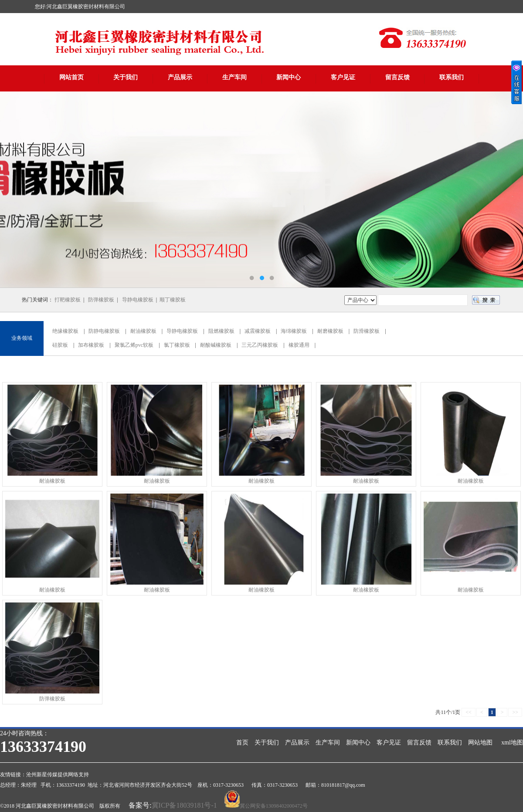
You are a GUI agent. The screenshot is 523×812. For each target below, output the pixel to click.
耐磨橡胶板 (330, 331)
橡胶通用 (299, 345)
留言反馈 (397, 77)
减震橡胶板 (258, 331)
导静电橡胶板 (138, 300)
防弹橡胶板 (101, 300)
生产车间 (234, 77)
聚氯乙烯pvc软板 (134, 345)
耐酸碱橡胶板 (216, 345)
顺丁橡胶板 (173, 300)
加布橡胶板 (91, 345)
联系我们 (452, 77)
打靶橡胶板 (68, 300)
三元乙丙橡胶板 (260, 345)
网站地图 (480, 743)
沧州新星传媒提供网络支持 (58, 775)
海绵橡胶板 (294, 331)
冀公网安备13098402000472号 (274, 806)
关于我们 (126, 77)
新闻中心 (289, 77)
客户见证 (343, 77)
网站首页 (71, 77)
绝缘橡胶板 (65, 331)
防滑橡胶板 (367, 331)
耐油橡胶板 (143, 331)
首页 (242, 743)
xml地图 (512, 743)
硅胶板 (60, 345)
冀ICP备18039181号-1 (184, 805)
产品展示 (180, 77)
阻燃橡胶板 (221, 331)
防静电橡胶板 (104, 331)
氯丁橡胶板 (177, 345)
